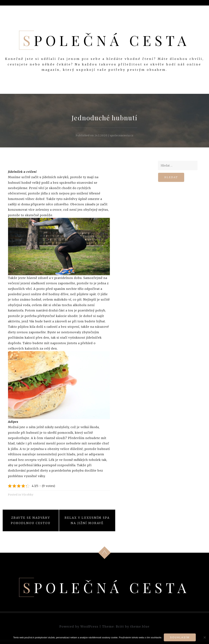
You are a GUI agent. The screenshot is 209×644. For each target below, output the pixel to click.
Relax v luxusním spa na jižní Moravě (87, 520)
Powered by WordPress (79, 626)
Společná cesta (106, 40)
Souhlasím (180, 637)
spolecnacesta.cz (122, 135)
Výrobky (28, 495)
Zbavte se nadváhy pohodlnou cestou (31, 520)
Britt (120, 626)
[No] (205, 637)
